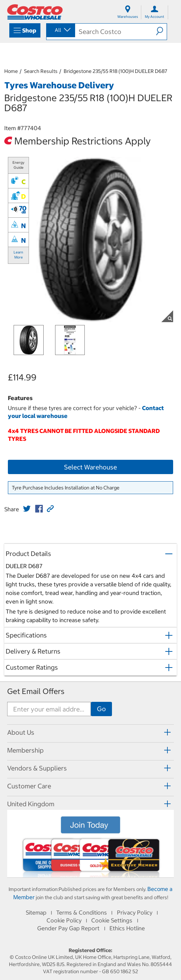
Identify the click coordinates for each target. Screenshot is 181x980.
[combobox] (60, 30)
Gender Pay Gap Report (68, 928)
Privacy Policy (135, 912)
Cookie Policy (64, 920)
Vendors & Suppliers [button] (37, 768)
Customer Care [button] (29, 786)
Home (11, 71)
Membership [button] (25, 750)
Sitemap (36, 912)
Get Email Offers (36, 691)
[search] (116, 32)
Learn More (18, 255)
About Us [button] (21, 732)
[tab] (90, 732)
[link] (27, 509)
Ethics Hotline (127, 928)
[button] (161, 31)
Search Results (41, 71)
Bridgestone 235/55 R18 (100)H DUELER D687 (116, 71)
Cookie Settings (112, 920)
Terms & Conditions (82, 912)
